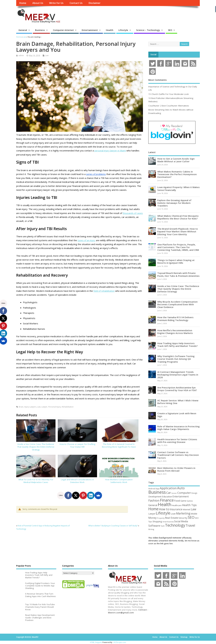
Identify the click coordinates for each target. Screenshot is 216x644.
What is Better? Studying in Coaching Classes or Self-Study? (113, 526)
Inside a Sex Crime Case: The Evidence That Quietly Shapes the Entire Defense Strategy (36, 447)
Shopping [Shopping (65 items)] (157, 521)
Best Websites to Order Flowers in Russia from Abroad (176, 469)
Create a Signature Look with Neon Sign (177, 415)
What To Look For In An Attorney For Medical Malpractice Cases (36, 481)
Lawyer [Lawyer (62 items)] (152, 514)
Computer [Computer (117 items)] (184, 493)
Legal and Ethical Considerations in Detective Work (77, 481)
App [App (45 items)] (157, 489)
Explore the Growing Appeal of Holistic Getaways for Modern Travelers (174, 203)
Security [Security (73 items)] (183, 518)
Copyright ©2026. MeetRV (27, 637)
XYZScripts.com (120, 642)
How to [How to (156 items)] (164, 509)
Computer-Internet (63, 30)
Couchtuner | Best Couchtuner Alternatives (169, 106)
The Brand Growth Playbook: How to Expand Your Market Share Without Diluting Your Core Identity (178, 231)
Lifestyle (123, 30)
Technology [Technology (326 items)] (175, 525)
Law (47, 55)
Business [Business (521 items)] (157, 492)
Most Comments (157, 80)
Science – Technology (148, 30)
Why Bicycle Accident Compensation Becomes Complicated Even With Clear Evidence (177, 304)
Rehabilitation (68, 407)
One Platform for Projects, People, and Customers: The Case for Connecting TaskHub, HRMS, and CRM (178, 247)
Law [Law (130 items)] (193, 509)
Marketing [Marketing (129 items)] (183, 513)
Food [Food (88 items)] (177, 501)
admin (21, 55)
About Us (38, 3)
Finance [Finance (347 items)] (167, 500)
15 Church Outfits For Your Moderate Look (169, 94)
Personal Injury (55, 407)
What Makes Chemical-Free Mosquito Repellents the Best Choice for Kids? (178, 217)
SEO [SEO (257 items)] (191, 517)
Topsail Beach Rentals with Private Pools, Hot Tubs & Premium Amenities (178, 274)
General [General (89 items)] (153, 505)
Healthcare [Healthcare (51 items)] (177, 505)
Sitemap (184, 637)
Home (23, 3)
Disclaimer (94, 3)
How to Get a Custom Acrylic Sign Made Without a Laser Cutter (176, 160)
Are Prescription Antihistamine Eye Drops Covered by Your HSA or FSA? (177, 389)
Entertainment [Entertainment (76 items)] (181, 496)
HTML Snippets (96, 642)
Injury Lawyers (30, 407)
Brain (21, 407)
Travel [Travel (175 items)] (190, 525)
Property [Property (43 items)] (161, 518)
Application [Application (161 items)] (168, 488)
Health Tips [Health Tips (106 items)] (189, 505)
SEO (170, 30)
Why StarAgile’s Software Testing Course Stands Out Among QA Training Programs (176, 359)
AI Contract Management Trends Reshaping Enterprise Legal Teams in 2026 (178, 375)
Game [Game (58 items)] (183, 501)
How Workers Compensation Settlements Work (119, 481)
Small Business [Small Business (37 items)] (168, 522)
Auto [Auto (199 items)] (181, 488)
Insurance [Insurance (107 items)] (176, 509)
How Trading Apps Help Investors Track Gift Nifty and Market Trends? (177, 345)
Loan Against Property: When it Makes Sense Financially (178, 189)
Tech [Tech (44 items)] (163, 526)
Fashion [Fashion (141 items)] (154, 500)
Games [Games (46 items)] (190, 501)
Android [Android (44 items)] (152, 489)
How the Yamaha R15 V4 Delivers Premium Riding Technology (175, 319)
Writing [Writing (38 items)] (151, 529)
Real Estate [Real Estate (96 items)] (172, 518)
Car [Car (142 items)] (169, 493)
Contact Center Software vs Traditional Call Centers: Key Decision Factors (178, 455)
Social (153, 54)
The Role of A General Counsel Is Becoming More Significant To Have (119, 446)
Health (110, 30)
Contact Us (76, 3)
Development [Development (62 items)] (155, 497)
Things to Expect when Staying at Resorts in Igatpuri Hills (176, 261)
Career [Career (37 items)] (174, 493)
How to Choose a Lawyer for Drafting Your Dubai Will (77, 446)
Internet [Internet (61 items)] (187, 509)
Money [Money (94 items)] (152, 518)
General (23, 30)
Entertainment (90, 30)
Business (40, 30)
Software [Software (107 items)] (154, 526)
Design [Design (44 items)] (194, 493)
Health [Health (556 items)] (165, 504)
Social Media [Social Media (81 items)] (181, 521)
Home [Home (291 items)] (153, 509)
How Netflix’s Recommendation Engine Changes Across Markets (175, 332)
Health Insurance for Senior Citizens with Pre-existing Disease (177, 441)
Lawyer (44, 407)
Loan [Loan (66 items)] (173, 514)
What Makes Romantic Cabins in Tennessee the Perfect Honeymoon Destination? (177, 174)
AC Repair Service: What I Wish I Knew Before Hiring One (178, 402)
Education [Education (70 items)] (167, 496)
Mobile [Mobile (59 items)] (194, 514)
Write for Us (56, 3)
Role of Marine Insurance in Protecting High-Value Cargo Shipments (178, 428)
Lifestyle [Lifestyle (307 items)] (163, 513)
